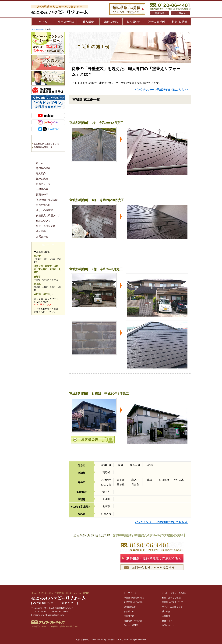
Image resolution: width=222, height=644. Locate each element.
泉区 (121, 465)
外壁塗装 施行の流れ (133, 602)
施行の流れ (42, 179)
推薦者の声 (42, 195)
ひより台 (106, 484)
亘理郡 (81, 499)
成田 (150, 480)
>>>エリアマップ (42, 304)
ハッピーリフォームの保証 (174, 593)
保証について (43, 221)
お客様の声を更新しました (46, 144)
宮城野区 (106, 465)
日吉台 (135, 484)
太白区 (150, 465)
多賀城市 (81, 492)
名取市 (106, 506)
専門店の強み (43, 168)
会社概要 (41, 231)
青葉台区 (135, 465)
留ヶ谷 (106, 492)
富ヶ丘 (121, 484)
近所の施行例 (43, 205)
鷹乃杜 (135, 480)
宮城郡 (81, 473)
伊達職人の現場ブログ (48, 216)
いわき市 (106, 514)
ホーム (40, 163)
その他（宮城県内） (81, 507)
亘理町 (106, 499)
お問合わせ (42, 237)
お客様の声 (42, 189)
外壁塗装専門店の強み (134, 598)
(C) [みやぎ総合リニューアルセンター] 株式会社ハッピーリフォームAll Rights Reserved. (111, 639)
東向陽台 (164, 480)
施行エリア (167, 621)
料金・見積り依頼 (46, 226)
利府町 (106, 472)
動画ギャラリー (44, 184)
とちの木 (179, 480)
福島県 (81, 514)
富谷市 (81, 482)
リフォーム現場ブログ (172, 607)
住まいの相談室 (44, 210)
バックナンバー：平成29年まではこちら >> (161, 90)
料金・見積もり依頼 (171, 598)
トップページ (130, 593)
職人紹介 (41, 173)
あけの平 (106, 480)
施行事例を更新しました (45, 147)
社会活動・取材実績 (47, 200)
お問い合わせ (168, 625)
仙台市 (81, 465)
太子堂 (121, 480)
